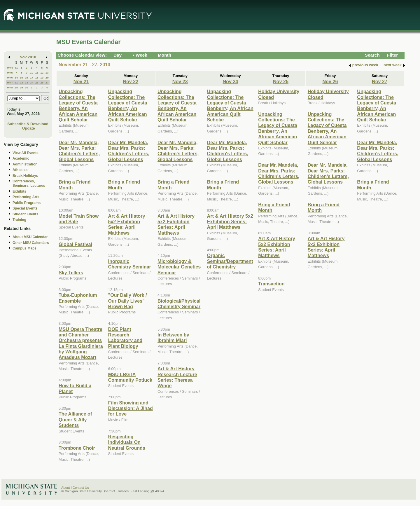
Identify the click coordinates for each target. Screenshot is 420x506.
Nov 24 (230, 81)
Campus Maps (24, 248)
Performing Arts (26, 197)
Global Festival (75, 244)
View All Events (26, 153)
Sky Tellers (71, 273)
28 (16, 87)
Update (29, 128)
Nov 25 (281, 81)
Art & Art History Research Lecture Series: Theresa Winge (177, 377)
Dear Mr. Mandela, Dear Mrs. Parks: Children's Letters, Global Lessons (79, 151)
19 (42, 77)
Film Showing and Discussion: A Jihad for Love (131, 408)
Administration (25, 164)
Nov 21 (81, 81)
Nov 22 (131, 81)
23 (26, 82)
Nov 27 (380, 81)
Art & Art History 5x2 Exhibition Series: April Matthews (127, 224)
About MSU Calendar (30, 237)
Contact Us (81, 488)
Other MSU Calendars (31, 243)
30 (26, 87)
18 (37, 77)
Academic (21, 158)
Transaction (271, 284)
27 (47, 82)
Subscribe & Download (28, 124)
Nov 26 (330, 81)
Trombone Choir (77, 448)
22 (21, 82)
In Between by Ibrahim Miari (173, 337)
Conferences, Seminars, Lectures (29, 183)
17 (32, 77)
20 (47, 77)
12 (42, 73)
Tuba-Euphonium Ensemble (78, 298)
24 (32, 82)
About (66, 488)
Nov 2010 (28, 57)
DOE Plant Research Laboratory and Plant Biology (125, 338)
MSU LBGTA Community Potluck (130, 377)
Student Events (25, 214)
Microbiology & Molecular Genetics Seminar (179, 267)
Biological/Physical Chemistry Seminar (179, 304)
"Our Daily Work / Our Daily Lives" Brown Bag (128, 301)
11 (37, 73)
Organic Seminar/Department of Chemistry (230, 261)
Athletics (20, 170)
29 (21, 87)
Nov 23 (180, 81)
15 (21, 77)
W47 (10, 82)
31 (16, 68)
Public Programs (27, 203)
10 (32, 73)
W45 (10, 73)
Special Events (25, 208)
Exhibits (19, 191)
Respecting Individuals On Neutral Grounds (127, 442)
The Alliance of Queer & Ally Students (75, 419)
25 (37, 82)
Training (19, 220)
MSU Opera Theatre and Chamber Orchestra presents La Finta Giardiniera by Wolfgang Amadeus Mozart (81, 343)
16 (26, 77)
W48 (10, 87)
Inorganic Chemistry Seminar (130, 264)
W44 (10, 68)
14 (16, 77)
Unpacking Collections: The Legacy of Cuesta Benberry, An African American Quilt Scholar (78, 105)
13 (47, 73)
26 (42, 82)
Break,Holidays (25, 176)
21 (16, 82)
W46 (10, 77)
